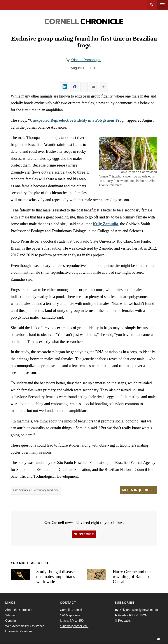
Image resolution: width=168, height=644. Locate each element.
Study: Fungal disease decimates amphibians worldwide (56, 577)
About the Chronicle (19, 610)
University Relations (19, 631)
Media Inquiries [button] (138, 490)
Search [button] (152, 5)
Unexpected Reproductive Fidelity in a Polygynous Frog (77, 120)
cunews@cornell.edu (74, 626)
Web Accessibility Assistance (25, 626)
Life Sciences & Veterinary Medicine (36, 490)
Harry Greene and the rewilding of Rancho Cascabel (132, 577)
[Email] (158, 639)
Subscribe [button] (84, 534)
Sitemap (11, 615)
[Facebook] (139, 639)
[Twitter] (149, 639)
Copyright (12, 621)
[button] (128, 153)
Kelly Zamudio (105, 224)
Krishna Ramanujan (86, 60)
